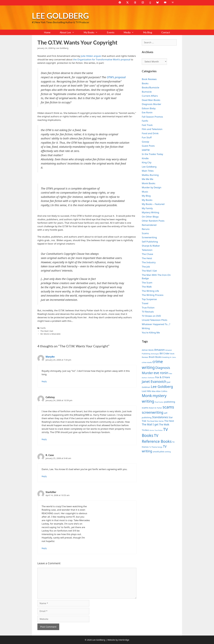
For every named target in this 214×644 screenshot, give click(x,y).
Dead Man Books (151, 100)
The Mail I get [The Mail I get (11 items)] (150, 424)
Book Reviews (149, 79)
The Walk (147, 287)
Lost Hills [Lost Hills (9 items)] (146, 391)
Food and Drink (150, 133)
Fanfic (43, 328)
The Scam (147, 283)
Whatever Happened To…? (156, 324)
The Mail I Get (47, 331)
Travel (145, 303)
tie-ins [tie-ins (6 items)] (152, 430)
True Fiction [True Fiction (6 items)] (159, 430)
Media (131, 32)
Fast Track (147, 125)
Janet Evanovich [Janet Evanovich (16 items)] (154, 382)
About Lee (69, 32)
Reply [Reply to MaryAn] (44, 381)
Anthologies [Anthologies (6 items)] (155, 354)
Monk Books (149, 183)
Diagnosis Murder (151, 104)
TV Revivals (148, 312)
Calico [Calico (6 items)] (174, 357)
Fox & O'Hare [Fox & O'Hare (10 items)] (163, 377)
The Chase (147, 254)
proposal (120, 77)
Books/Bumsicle (150, 87)
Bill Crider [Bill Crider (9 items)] (165, 353)
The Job (146, 267)
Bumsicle (147, 92)
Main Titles (148, 171)
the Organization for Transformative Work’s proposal (102, 59)
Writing (146, 328)
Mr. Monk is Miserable (50, 334)
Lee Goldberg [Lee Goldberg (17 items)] (162, 387)
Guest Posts (148, 146)
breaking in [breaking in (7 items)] (167, 357)
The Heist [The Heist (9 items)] (169, 421)
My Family (147, 208)
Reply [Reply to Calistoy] (44, 439)
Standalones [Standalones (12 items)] (160, 417)
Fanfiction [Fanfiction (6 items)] (151, 378)
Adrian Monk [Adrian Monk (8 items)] (148, 350)
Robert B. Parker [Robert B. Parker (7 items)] (155, 408)
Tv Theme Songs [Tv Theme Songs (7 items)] (156, 447)
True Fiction (148, 308)
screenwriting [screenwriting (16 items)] (153, 412)
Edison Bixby (149, 108)
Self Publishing (150, 242)
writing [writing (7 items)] (168, 452)
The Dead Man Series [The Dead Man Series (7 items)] (155, 421)
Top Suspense (149, 299)
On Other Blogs (150, 217)
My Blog (148, 32)
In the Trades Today (152, 154)
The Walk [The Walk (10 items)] (164, 424)
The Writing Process (153, 295)
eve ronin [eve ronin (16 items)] (161, 373)
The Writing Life (150, 291)
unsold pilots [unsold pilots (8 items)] (159, 452)
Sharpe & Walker (151, 246)
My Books (93, 32)
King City (147, 162)
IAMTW (146, 150)
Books (145, 83)
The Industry (149, 262)
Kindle (145, 158)
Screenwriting (149, 237)
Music (145, 192)
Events (111, 32)
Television (147, 250)
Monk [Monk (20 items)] (147, 396)
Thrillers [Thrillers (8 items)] (146, 430)
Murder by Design (152, 187)
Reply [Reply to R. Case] (44, 476)
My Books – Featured (153, 204)
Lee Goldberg (60, 16)
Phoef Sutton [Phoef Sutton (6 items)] (159, 402)
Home (47, 32)
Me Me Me (148, 179)
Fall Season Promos (152, 117)
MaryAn (50, 357)
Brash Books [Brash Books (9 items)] (155, 357)
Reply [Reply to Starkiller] (44, 548)
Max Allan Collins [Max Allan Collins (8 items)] (160, 391)
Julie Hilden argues (91, 56)
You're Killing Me (151, 333)
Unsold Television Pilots (155, 320)
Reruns (146, 229)
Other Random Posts (153, 221)
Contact (166, 32)
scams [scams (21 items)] (168, 407)
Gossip (145, 142)
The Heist (147, 258)
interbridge (124, 640)
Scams (145, 233)
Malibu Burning (150, 175)
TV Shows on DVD (151, 316)
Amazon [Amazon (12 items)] (159, 350)
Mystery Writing (150, 212)
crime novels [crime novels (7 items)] (147, 362)
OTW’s (110, 77)
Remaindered (149, 225)
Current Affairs (150, 96)
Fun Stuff (147, 137)
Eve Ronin (147, 112)
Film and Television (152, 129)
